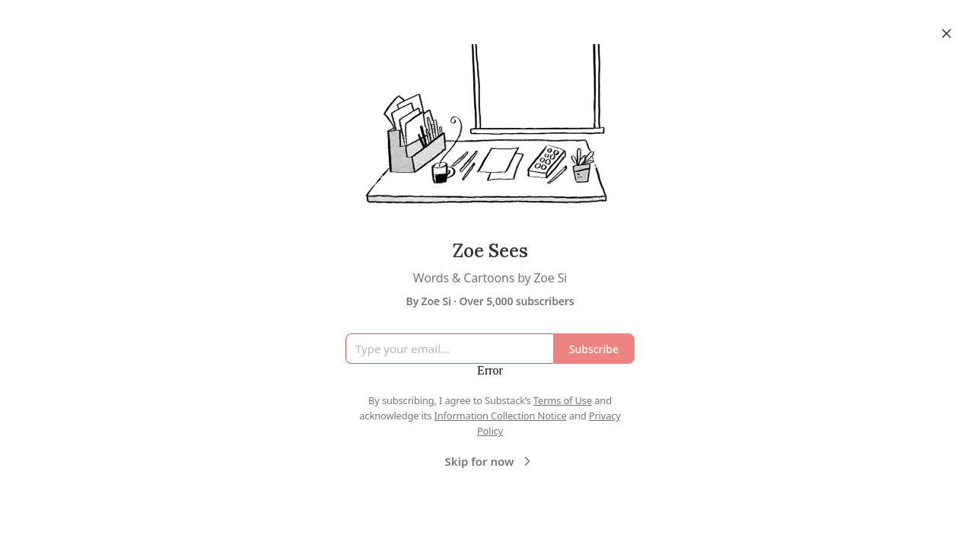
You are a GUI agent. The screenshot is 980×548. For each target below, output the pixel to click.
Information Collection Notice (500, 416)
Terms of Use (563, 400)
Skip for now (490, 461)
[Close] (947, 33)
